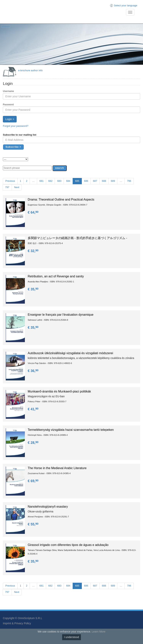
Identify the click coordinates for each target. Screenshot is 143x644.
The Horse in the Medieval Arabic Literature (57, 468)
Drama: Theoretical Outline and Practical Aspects (61, 200)
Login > (10, 119)
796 (129, 181)
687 (95, 181)
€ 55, (33, 524)
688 (104, 181)
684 (68, 181)
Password (8, 105)
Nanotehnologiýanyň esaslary (48, 507)
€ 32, (33, 251)
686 (86, 181)
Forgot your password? (16, 126)
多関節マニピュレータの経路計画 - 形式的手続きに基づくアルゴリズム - (77, 238)
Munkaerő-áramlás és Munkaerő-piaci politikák (59, 391)
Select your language (126, 5)
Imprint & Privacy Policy (17, 623)
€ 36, (33, 371)
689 (113, 181)
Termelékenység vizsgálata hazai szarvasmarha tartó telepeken (71, 430)
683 (59, 181)
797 (7, 187)
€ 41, (33, 409)
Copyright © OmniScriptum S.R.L (23, 618)
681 (41, 181)
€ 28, (33, 443)
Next (17, 187)
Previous (10, 181)
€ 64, (33, 212)
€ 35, (33, 289)
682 (50, 181)
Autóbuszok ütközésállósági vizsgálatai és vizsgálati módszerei (70, 353)
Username (8, 91)
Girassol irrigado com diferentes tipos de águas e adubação (68, 545)
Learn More (99, 632)
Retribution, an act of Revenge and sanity (56, 276)
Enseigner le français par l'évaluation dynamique (61, 315)
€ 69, (33, 481)
